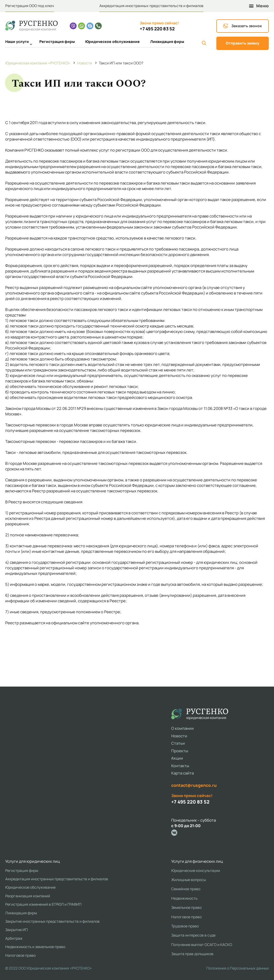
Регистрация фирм (57, 41)
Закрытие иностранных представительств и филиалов (52, 921)
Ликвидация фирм (167, 41)
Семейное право (186, 889)
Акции (177, 758)
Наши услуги (17, 42)
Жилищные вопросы (189, 880)
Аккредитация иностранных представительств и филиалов (151, 6)
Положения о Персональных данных (238, 968)
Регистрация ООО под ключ (30, 6)
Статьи (178, 743)
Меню (259, 6)
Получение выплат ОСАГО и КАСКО (202, 945)
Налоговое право (20, 955)
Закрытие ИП (17, 930)
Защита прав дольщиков (192, 954)
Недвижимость (184, 898)
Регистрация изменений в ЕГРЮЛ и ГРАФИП (43, 904)
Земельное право (186, 907)
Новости (179, 736)
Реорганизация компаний (28, 896)
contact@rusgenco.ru (194, 785)
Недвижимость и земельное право (35, 947)
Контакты (180, 766)
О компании (182, 728)
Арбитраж (14, 938)
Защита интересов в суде (193, 935)
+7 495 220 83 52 (157, 29)
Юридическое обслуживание (112, 41)
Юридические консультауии (196, 870)
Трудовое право (185, 926)
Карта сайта (182, 773)
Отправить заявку (243, 43)
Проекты (180, 751)
